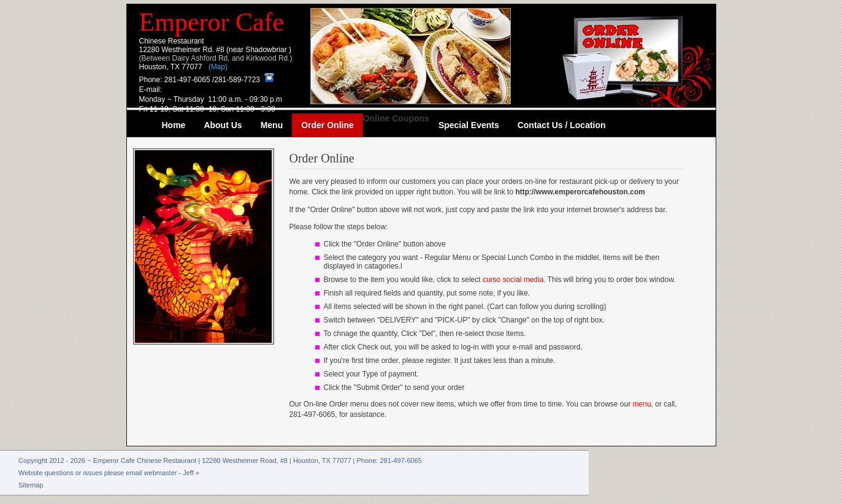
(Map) (218, 67)
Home (174, 125)
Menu (272, 125)
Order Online (327, 125)
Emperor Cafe (212, 22)
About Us (223, 125)
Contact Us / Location (562, 125)
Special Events (469, 125)
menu (642, 404)
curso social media (513, 280)
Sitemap (31, 485)
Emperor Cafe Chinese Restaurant (145, 460)
